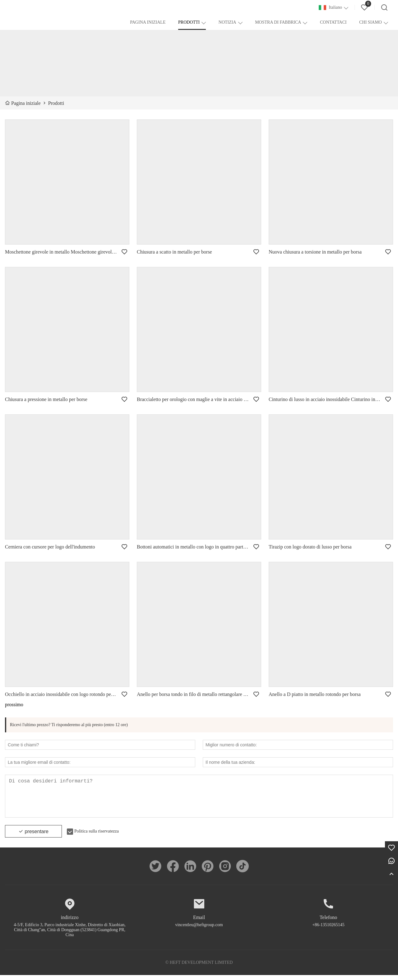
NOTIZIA (227, 22)
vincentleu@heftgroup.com (199, 930)
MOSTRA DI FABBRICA (278, 22)
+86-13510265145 (328, 930)
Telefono (329, 922)
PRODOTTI (189, 22)
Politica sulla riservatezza (97, 836)
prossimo (14, 705)
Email (199, 922)
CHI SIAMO (370, 22)
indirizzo (70, 922)
